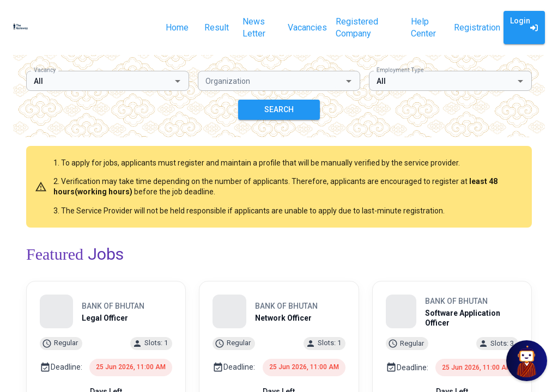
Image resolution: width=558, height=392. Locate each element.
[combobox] (99, 81)
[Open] (178, 81)
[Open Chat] (527, 361)
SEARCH (279, 110)
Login (524, 27)
